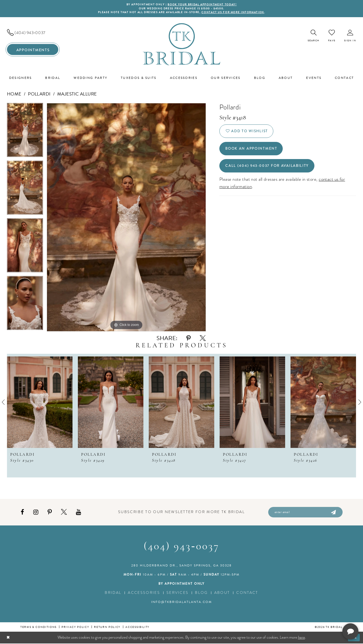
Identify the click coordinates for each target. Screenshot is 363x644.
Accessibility (137, 628)
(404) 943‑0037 (181, 547)
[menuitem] (33, 33)
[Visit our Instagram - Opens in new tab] (36, 512)
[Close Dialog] (8, 638)
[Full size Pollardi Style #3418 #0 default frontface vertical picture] (126, 218)
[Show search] (314, 36)
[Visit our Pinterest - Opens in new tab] (50, 512)
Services (178, 593)
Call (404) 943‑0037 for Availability (268, 167)
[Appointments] (33, 50)
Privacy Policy (75, 628)
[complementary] (324, 614)
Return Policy (107, 628)
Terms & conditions (39, 628)
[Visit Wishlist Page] (332, 36)
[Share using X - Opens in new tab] (203, 339)
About (222, 593)
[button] (350, 36)
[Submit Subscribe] (333, 513)
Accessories (144, 593)
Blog (201, 593)
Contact (247, 593)
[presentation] (40, 402)
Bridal (113, 593)
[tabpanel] (25, 132)
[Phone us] (33, 33)
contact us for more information (235, 13)
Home (14, 94)
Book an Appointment (252, 149)
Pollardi (39, 94)
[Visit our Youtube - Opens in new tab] (79, 512)
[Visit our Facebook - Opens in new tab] (22, 512)
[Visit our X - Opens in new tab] (64, 512)
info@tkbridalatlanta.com (181, 602)
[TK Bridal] (182, 44)
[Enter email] (305, 513)
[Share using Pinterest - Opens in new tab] (188, 339)
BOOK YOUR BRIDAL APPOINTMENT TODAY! (202, 5)
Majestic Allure (77, 94)
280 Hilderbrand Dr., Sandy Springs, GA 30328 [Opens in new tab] (181, 566)
